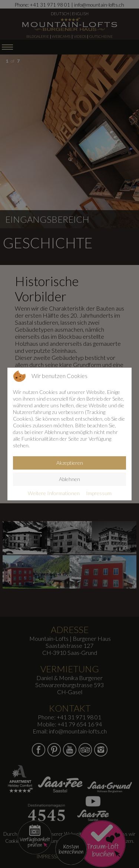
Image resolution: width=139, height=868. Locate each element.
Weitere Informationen (54, 493)
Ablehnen (69, 479)
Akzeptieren (70, 463)
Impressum (99, 493)
